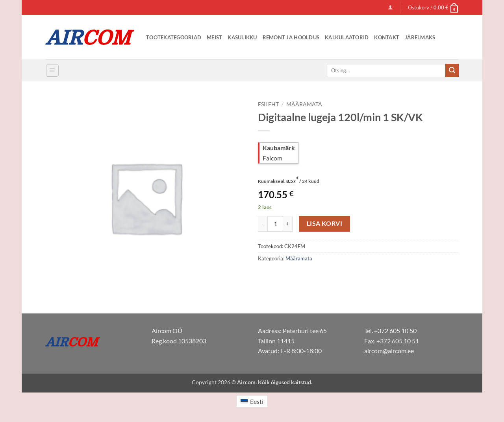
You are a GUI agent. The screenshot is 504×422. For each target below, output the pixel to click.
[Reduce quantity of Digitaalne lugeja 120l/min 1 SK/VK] (263, 224)
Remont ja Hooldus (291, 37)
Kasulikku (242, 37)
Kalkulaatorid (347, 37)
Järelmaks (420, 37)
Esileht (268, 104)
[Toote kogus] (275, 224)
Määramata (304, 104)
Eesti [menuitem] (257, 401)
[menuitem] (252, 401)
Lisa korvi (325, 223)
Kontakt (387, 37)
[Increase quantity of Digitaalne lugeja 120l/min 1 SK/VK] (288, 224)
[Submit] (452, 70)
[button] (390, 7)
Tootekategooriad (174, 37)
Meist (214, 37)
